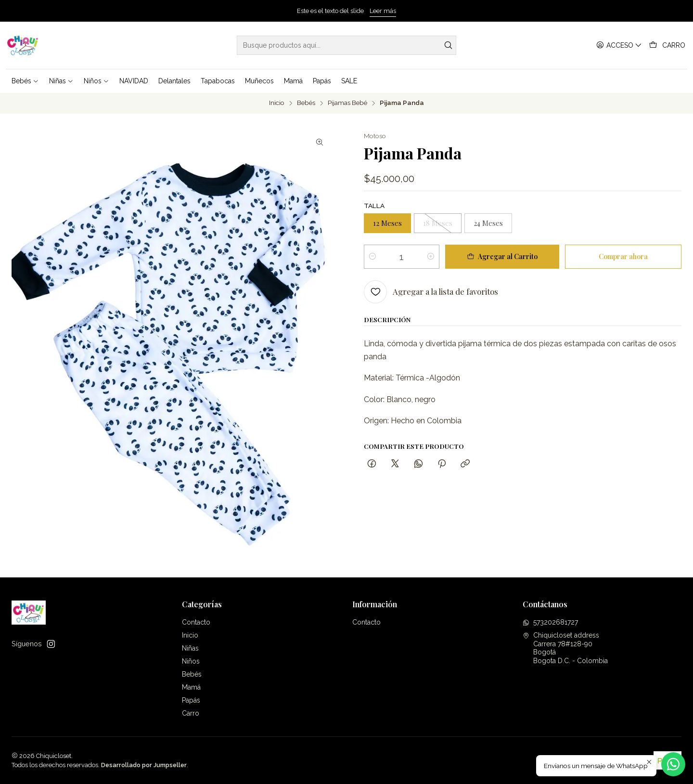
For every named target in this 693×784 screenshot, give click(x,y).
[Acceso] (619, 46)
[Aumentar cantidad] (431, 257)
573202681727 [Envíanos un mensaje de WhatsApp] (550, 622)
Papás (191, 700)
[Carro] (667, 46)
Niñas (190, 648)
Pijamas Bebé (347, 103)
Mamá (191, 687)
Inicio (277, 103)
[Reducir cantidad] (372, 257)
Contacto (196, 622)
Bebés (306, 103)
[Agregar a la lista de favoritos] (431, 292)
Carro (191, 713)
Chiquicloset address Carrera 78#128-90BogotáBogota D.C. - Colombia (565, 648)
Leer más (383, 11)
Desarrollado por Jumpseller (144, 765)
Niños (191, 661)
